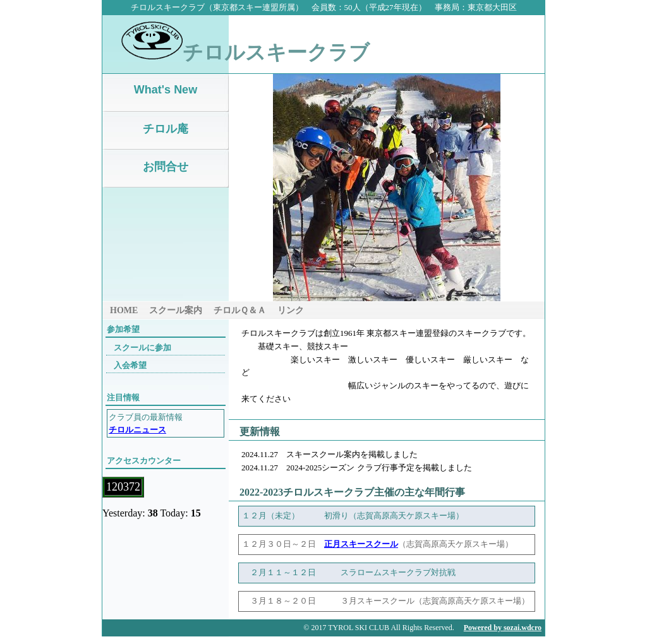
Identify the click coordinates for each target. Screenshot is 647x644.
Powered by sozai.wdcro (503, 628)
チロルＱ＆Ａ (240, 310)
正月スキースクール (361, 544)
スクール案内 (176, 310)
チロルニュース (137, 430)
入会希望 (130, 365)
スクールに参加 (142, 348)
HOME (124, 310)
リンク (291, 310)
